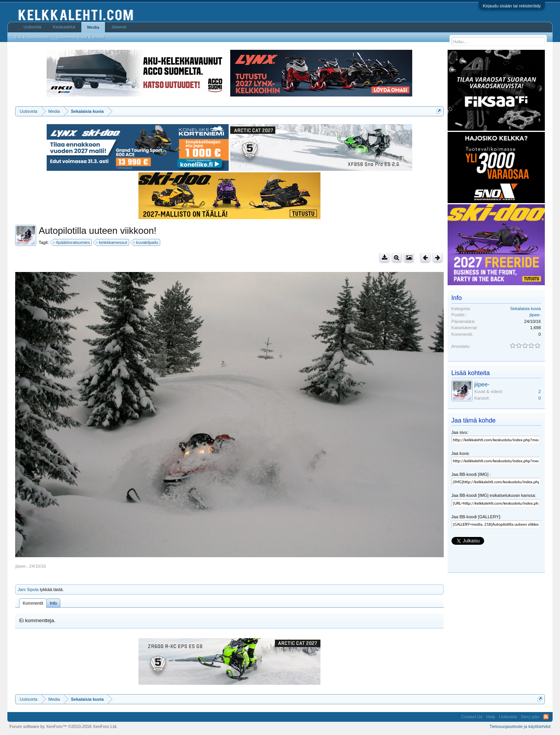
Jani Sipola (28, 589)
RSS (546, 717)
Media (93, 27)
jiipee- (21, 566)
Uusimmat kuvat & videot (80, 37)
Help (491, 717)
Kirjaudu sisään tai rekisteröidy (512, 6)
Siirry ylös (530, 717)
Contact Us (472, 717)
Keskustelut (64, 27)
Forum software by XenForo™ (63, 726)
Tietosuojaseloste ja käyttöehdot (520, 726)
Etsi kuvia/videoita (31, 37)
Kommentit (33, 603)
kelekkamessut (112, 242)
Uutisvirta (32, 27)
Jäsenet (119, 27)
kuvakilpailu (146, 242)
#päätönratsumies (72, 242)
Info (53, 603)
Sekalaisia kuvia (526, 309)
